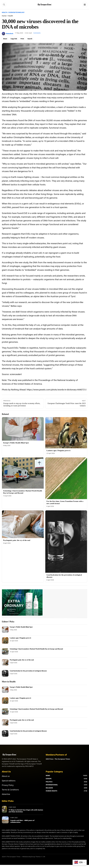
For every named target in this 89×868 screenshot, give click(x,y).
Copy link (14, 39)
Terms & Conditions (10, 790)
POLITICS (49, 782)
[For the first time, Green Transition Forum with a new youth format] (66, 478)
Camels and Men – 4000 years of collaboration (22, 821)
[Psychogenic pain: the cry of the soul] (23, 524)
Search (30, 39)
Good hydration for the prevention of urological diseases (28, 671)
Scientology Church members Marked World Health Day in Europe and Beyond (36, 649)
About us (6, 776)
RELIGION (49, 788)
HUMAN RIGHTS (52, 791)
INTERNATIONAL (52, 785)
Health (5, 12)
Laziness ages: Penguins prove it (58, 451)
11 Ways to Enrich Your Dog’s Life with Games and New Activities (26, 811)
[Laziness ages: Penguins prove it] (66, 433)
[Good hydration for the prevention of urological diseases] (66, 542)
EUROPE (49, 779)
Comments (37, 33)
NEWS (48, 776)
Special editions (9, 781)
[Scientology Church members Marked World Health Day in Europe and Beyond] (23, 473)
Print (22, 39)
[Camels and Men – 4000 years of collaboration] (5, 820)
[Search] (4, 5)
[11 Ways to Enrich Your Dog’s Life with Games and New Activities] (4, 809)
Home (4, 16)
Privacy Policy (8, 785)
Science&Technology (16, 12)
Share (5, 39)
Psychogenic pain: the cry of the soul (17, 540)
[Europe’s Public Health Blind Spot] (23, 429)
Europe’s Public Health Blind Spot (16, 443)
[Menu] (85, 5)
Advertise (6, 794)
